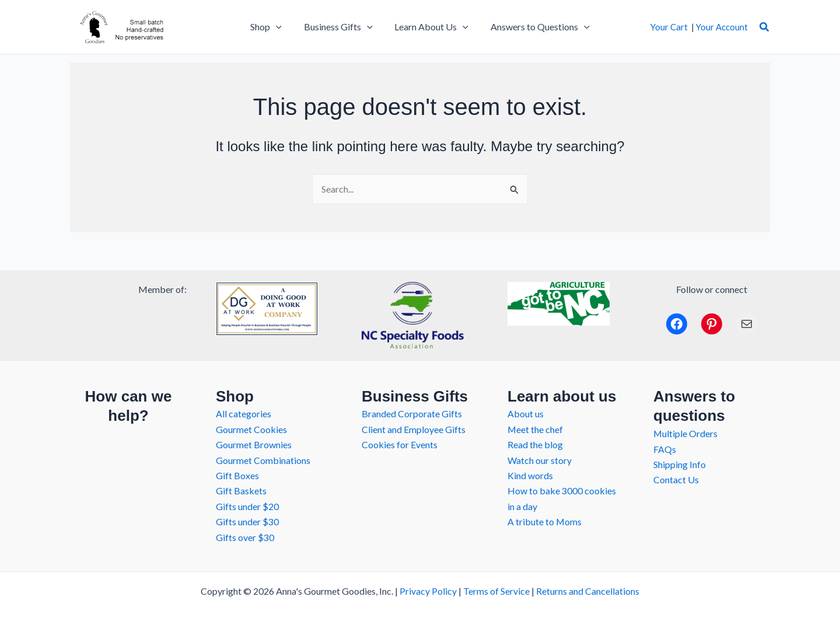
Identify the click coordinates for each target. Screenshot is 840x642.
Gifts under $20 (247, 506)
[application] (281, 27)
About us (526, 414)
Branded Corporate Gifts (412, 414)
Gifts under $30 (247, 521)
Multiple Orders (686, 433)
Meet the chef (535, 429)
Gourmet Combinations (263, 460)
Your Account (722, 27)
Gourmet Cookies (251, 429)
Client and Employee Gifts (414, 429)
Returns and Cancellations (588, 591)
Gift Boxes (237, 475)
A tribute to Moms (545, 521)
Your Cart (669, 27)
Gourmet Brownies (254, 444)
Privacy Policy (428, 591)
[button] (765, 27)
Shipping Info (680, 464)
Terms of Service (496, 591)
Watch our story (540, 460)
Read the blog (535, 444)
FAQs (665, 449)
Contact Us (676, 479)
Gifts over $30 (245, 537)
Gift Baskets (241, 491)
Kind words (530, 475)
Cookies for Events (400, 444)
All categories (244, 414)
